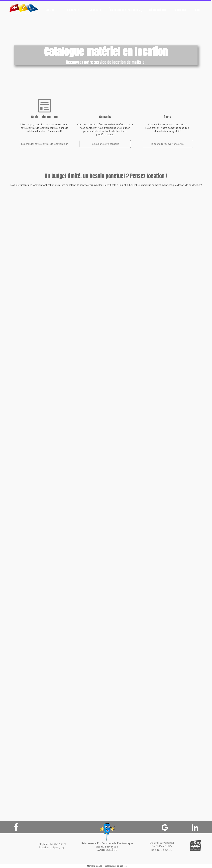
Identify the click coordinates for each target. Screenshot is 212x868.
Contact (181, 10)
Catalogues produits (125, 10)
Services (96, 10)
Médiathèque (158, 10)
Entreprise (73, 10)
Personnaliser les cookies (115, 866)
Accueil (52, 10)
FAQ (198, 10)
